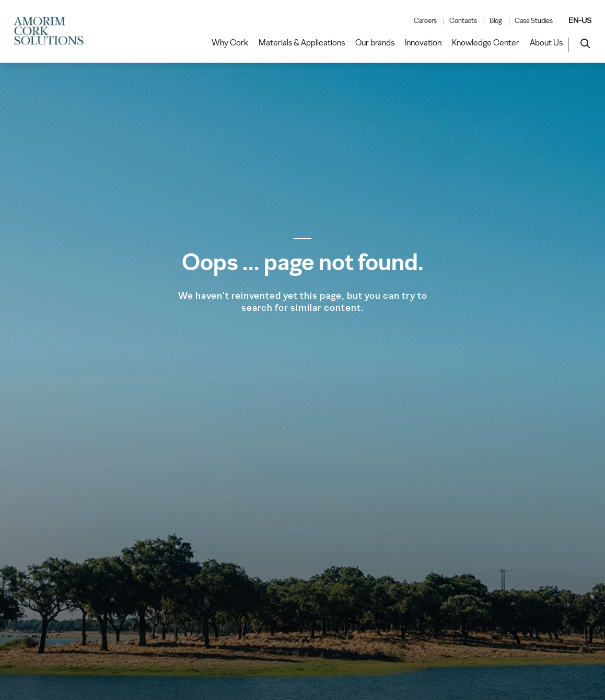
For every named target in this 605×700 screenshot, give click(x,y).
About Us (546, 43)
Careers (425, 21)
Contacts (463, 21)
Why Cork (230, 43)
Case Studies (534, 21)
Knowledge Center (486, 43)
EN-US (580, 20)
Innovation (423, 43)
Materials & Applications (302, 43)
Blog (496, 21)
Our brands (375, 43)
